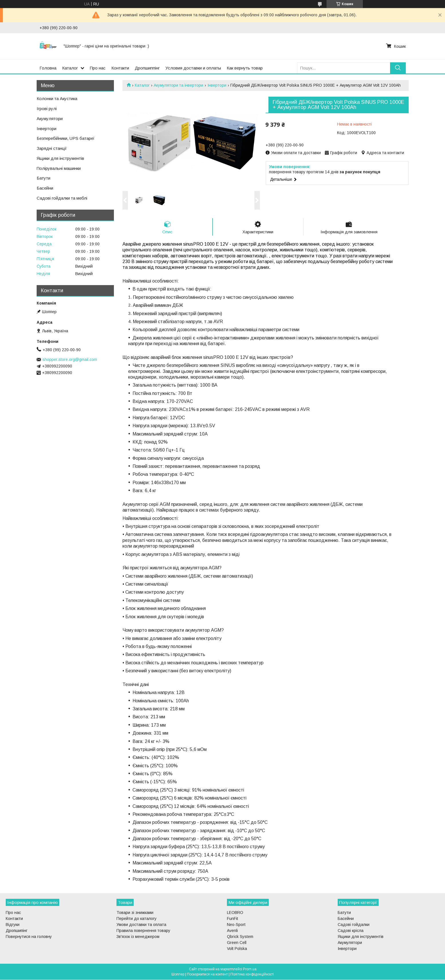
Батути (43, 178)
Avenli (232, 931)
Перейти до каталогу (137, 919)
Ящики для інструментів (60, 158)
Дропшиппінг (147, 68)
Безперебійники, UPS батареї (66, 138)
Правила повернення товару (143, 931)
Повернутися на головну (29, 937)
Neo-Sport (236, 925)
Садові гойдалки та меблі (62, 198)
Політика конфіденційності (252, 975)
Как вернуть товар (245, 68)
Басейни (45, 188)
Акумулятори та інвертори (178, 85)
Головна (48, 68)
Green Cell (237, 943)
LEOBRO (235, 913)
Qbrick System (240, 937)
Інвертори (217, 85)
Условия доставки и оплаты (193, 68)
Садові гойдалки (354, 925)
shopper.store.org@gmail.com (70, 359)
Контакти (120, 68)
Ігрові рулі (47, 109)
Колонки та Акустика (57, 99)
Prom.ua (250, 969)
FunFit (233, 919)
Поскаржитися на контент (207, 975)
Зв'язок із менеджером (138, 937)
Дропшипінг (17, 931)
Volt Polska (237, 949)
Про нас (98, 68)
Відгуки (13, 925)
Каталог (70, 68)
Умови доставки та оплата (141, 925)
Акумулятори (50, 119)
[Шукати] (398, 68)
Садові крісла (351, 931)
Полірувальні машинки (59, 168)
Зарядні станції (52, 148)
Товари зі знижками (135, 913)
